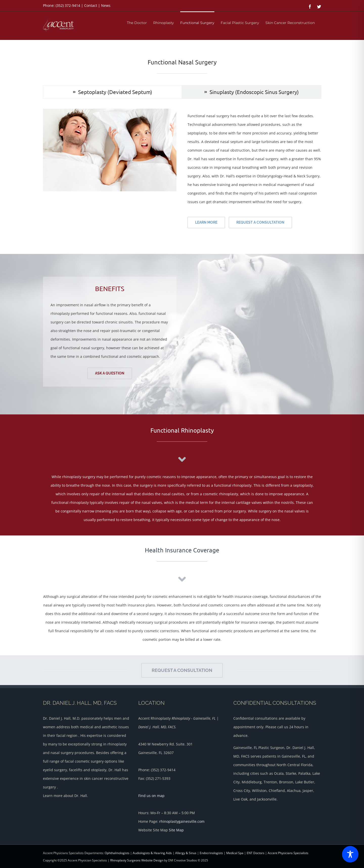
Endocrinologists (211, 853)
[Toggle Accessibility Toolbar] (350, 854)
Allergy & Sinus (186, 853)
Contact (91, 5)
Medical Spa (235, 853)
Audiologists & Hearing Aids (152, 853)
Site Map (176, 830)
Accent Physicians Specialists (288, 853)
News (106, 5)
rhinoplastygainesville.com (182, 821)
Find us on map (151, 796)
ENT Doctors (256, 853)
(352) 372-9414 (68, 5)
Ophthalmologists (117, 853)
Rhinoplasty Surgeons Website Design (137, 860)
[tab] (112, 92)
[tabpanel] (182, 171)
